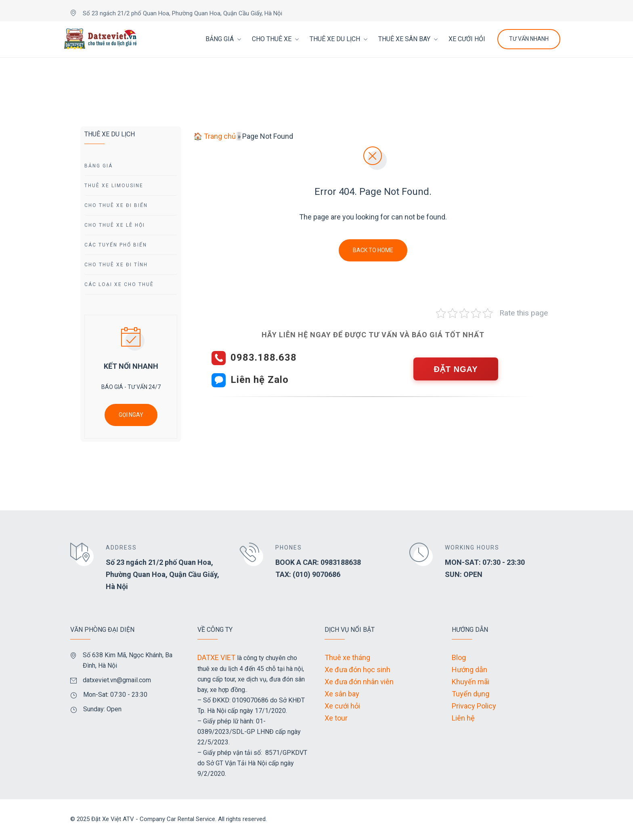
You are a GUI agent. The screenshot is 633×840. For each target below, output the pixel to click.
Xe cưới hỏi (342, 706)
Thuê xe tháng (347, 657)
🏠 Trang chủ (215, 136)
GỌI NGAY (131, 415)
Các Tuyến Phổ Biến (116, 245)
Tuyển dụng (471, 694)
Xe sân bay (342, 694)
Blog (459, 657)
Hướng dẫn (470, 670)
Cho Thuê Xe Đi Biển (116, 205)
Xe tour (336, 718)
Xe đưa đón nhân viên (359, 682)
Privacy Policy (474, 706)
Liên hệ (463, 718)
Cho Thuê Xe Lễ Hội (115, 225)
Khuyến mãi (471, 682)
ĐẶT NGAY (456, 369)
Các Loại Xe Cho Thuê (119, 284)
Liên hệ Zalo (260, 380)
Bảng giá (99, 166)
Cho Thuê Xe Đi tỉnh (116, 265)
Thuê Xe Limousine (114, 186)
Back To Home (373, 250)
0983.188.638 (264, 357)
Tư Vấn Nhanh (529, 39)
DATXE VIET (216, 657)
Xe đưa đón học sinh (357, 670)
